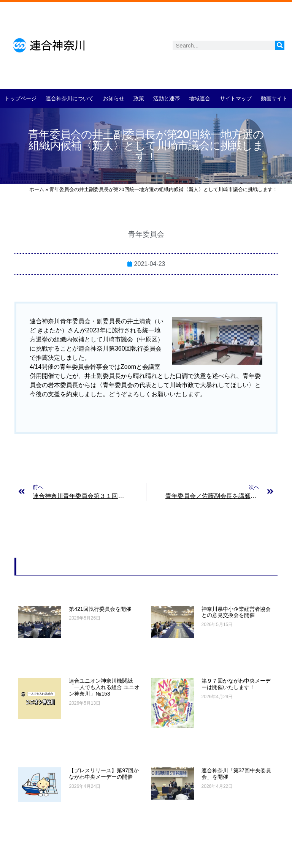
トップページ (21, 98)
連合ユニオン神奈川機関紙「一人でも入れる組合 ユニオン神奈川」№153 (104, 687)
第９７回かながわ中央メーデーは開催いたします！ (236, 684)
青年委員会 (146, 234)
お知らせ (114, 98)
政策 (139, 98)
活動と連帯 (167, 98)
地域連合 (200, 98)
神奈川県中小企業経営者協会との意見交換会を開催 (236, 612)
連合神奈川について (70, 98)
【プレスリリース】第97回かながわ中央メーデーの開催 (104, 774)
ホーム (37, 189)
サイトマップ (236, 98)
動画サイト (274, 98)
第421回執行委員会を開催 (100, 609)
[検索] (280, 45)
